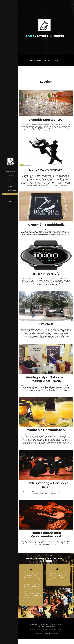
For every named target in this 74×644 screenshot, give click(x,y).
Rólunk (11, 201)
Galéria (11, 198)
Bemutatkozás (11, 172)
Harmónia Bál (11, 187)
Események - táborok (11, 179)
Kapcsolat (11, 183)
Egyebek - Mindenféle (11, 194)
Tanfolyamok (11, 175)
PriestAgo (49, 639)
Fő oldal (33, 36)
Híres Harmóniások (11, 190)
